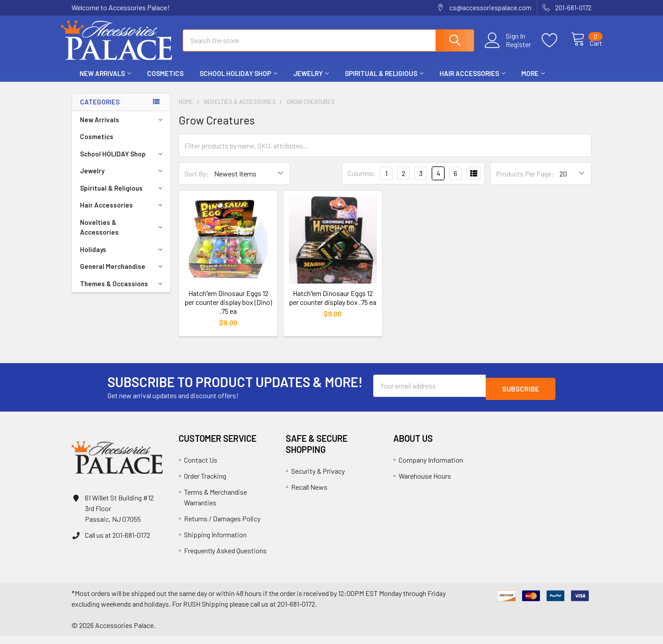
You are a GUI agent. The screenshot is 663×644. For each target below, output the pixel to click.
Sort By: (197, 182)
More (533, 81)
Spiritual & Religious (384, 81)
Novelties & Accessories (123, 235)
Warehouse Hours (425, 484)
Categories (100, 110)
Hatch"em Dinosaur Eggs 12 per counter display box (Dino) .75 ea (228, 310)
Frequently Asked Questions (225, 558)
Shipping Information (215, 542)
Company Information (431, 468)
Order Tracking (205, 484)
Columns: (362, 181)
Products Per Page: (525, 182)
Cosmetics (165, 81)
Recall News (309, 495)
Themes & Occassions (123, 292)
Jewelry (311, 81)
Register (509, 49)
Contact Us (201, 468)
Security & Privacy (318, 479)
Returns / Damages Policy (222, 526)
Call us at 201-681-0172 (118, 543)
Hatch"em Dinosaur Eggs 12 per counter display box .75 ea (333, 306)
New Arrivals (105, 81)
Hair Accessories (472, 81)
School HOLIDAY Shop (238, 81)
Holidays (123, 257)
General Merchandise (123, 274)
